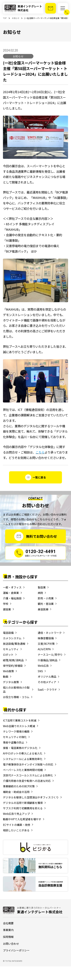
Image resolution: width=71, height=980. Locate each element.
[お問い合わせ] (51, 8)
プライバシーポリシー (16, 950)
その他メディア (47, 682)
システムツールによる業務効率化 (23, 759)
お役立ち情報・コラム (16, 697)
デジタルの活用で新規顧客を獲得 (23, 803)
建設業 (7, 609)
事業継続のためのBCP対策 (19, 786)
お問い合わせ (11, 944)
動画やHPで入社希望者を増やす (22, 819)
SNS (40, 671)
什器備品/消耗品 (48, 660)
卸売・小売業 (46, 598)
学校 (6, 604)
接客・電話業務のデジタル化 (20, 748)
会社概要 (8, 923)
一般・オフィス (12, 587)
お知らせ (18, 56)
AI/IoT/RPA (44, 649)
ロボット (8, 655)
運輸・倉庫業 (11, 593)
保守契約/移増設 (13, 666)
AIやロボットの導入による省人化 (23, 753)
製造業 (42, 587)
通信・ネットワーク (50, 633)
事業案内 (8, 930)
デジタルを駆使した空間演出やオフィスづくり (31, 797)
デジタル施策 (11, 682)
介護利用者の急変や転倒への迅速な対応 (27, 781)
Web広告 (43, 666)
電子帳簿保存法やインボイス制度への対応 (28, 764)
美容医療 (43, 609)
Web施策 (8, 671)
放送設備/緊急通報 (14, 644)
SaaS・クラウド (47, 689)
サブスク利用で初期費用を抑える (23, 808)
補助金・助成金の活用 (16, 792)
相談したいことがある (16, 830)
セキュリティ (11, 649)
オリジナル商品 (47, 676)
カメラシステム (12, 638)
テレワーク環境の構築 (16, 731)
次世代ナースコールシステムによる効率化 (28, 775)
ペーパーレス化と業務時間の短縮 (23, 770)
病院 (40, 593)
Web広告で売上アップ (16, 814)
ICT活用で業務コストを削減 (20, 720)
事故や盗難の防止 (14, 742)
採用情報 (8, 937)
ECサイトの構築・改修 (17, 825)
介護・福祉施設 (12, 598)
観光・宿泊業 (46, 604)
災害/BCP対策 (46, 644)
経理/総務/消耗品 (13, 660)
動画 (6, 676)
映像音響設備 (46, 638)
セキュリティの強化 (15, 737)
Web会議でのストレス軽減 (19, 726)
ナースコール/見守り (50, 655)
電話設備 (8, 633)
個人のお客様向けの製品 (16, 689)
